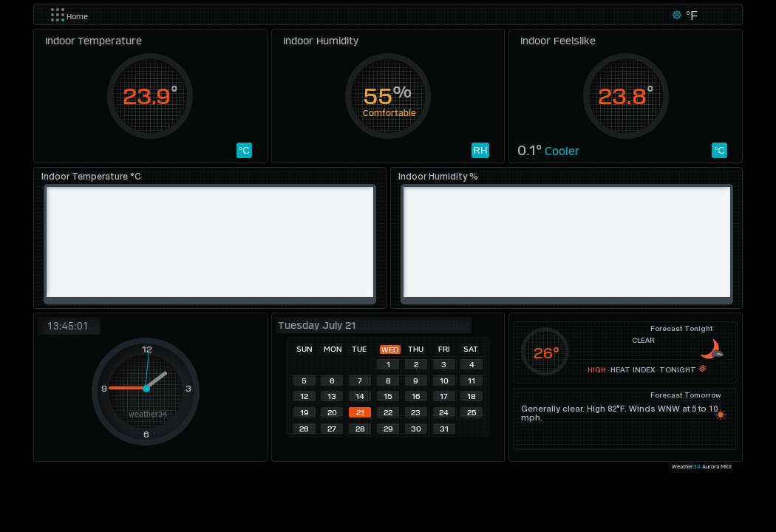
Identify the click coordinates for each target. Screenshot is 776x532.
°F (690, 16)
